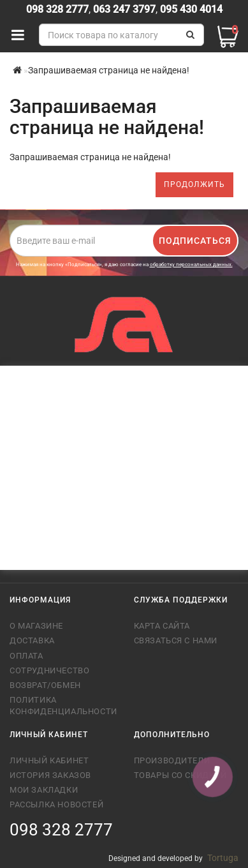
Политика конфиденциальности (62, 706)
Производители (172, 760)
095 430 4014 (190, 9)
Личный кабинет (49, 760)
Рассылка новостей (56, 804)
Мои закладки (44, 790)
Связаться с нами (176, 640)
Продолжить (194, 184)
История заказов (50, 775)
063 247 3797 (124, 9)
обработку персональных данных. (191, 265)
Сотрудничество (49, 670)
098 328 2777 (57, 9)
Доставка (32, 640)
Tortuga (223, 858)
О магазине (36, 626)
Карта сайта (162, 626)
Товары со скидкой (180, 775)
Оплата (26, 656)
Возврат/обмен (45, 685)
